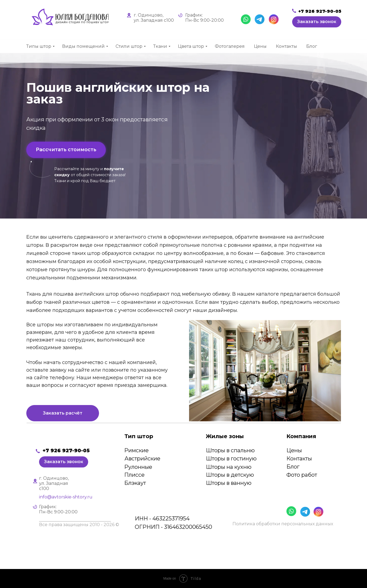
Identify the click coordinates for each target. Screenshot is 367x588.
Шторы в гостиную (231, 459)
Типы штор (39, 46)
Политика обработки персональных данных (283, 524)
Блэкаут (135, 483)
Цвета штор (191, 46)
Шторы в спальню (230, 450)
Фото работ (302, 475)
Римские (136, 450)
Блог (312, 46)
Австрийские (142, 459)
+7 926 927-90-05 (320, 11)
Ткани (160, 46)
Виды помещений (83, 46)
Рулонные (138, 467)
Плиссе (134, 475)
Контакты (286, 46)
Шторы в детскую (230, 475)
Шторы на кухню (229, 467)
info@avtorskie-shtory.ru (66, 497)
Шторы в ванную (229, 483)
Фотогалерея (230, 46)
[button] (317, 22)
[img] (64, 436)
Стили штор (129, 46)
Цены (260, 46)
